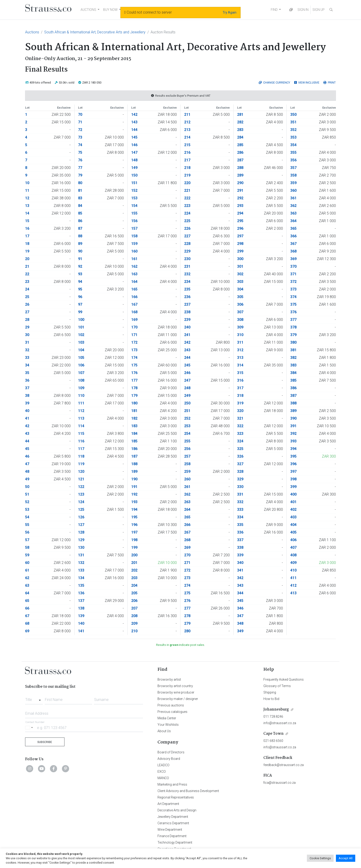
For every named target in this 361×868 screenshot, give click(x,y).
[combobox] (34, 698)
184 (134, 434)
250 (187, 403)
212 (187, 122)
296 (240, 228)
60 (27, 563)
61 (27, 570)
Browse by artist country (175, 686)
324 (240, 441)
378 (293, 327)
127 (81, 525)
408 (293, 555)
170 (134, 327)
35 (27, 373)
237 (187, 304)
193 (134, 502)
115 (81, 434)
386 (293, 388)
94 (80, 282)
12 (27, 198)
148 (134, 160)
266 (187, 525)
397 (293, 472)
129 (81, 540)
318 (240, 396)
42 (27, 426)
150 (134, 175)
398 (293, 479)
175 (134, 365)
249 (187, 396)
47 (27, 464)
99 (80, 312)
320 (240, 411)
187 (134, 456)
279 (187, 623)
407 (293, 547)
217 (187, 160)
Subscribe (45, 742)
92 (80, 266)
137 (81, 601)
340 (240, 563)
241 (187, 335)
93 (80, 274)
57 (27, 540)
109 (81, 388)
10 (27, 183)
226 (187, 228)
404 (293, 525)
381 (293, 350)
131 (81, 555)
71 (80, 122)
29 (27, 327)
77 (80, 168)
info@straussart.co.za (280, 723)
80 (80, 183)
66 (27, 608)
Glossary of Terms (277, 686)
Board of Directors (171, 752)
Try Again (230, 12)
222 (187, 198)
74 (80, 145)
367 (293, 244)
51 (27, 494)
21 (27, 266)
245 (187, 365)
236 (187, 297)
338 (240, 547)
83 (80, 198)
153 (134, 198)
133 (81, 570)
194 (134, 509)
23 (27, 282)
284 (240, 137)
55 (27, 525)
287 (240, 160)
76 (80, 160)
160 (134, 251)
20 (27, 259)
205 (134, 593)
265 (187, 517)
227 (187, 236)
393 (293, 441)
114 (81, 426)
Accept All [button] (346, 858)
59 (27, 555)
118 (81, 456)
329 (240, 479)
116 (81, 441)
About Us (164, 731)
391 (293, 426)
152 (134, 190)
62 (27, 578)
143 (134, 122)
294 (240, 213)
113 (81, 418)
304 (240, 289)
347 (240, 616)
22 (27, 274)
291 (240, 190)
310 (240, 335)
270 (187, 555)
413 (293, 593)
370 (293, 266)
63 (27, 585)
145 (134, 137)
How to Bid (271, 699)
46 (27, 456)
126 (81, 517)
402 (293, 509)
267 (187, 532)
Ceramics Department (173, 823)
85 (80, 213)
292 (240, 198)
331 (240, 494)
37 (27, 388)
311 (240, 342)
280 (187, 631)
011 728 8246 (273, 717)
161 (134, 259)
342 (240, 578)
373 (293, 289)
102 (81, 335)
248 (187, 388)
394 (293, 449)
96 (80, 297)
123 (81, 494)
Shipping (270, 692)
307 (240, 312)
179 (134, 396)
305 (240, 297)
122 (81, 487)
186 (134, 449)
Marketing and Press (172, 784)
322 (240, 426)
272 (187, 570)
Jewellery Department (173, 817)
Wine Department (170, 830)
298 (240, 244)
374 (293, 297)
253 (187, 426)
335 (240, 525)
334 (240, 517)
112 (81, 411)
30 (27, 335)
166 (134, 297)
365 (293, 228)
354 (293, 145)
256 (187, 449)
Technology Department (175, 842)
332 (240, 502)
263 (187, 502)
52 (27, 502)
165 (134, 289)
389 (293, 411)
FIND (274, 10)
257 (187, 456)
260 (187, 479)
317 (240, 388)
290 (240, 183)
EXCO (162, 772)
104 (81, 350)
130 (81, 547)
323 (240, 434)
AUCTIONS (88, 10)
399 (293, 487)
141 (81, 631)
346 (240, 608)
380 (293, 342)
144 (134, 130)
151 (134, 183)
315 (240, 373)
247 (187, 380)
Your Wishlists (168, 725)
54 (27, 517)
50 (27, 487)
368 (293, 251)
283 (240, 130)
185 (134, 441)
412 (293, 585)
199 (134, 547)
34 (27, 365)
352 (293, 130)
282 (240, 122)
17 (27, 236)
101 (81, 327)
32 (27, 350)
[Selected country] (30, 727)
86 (80, 221)
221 (187, 190)
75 (80, 152)
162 (134, 266)
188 (134, 464)
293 (240, 206)
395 (293, 456)
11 (27, 190)
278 (187, 616)
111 (81, 403)
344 (240, 593)
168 (134, 312)
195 (134, 517)
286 (240, 152)
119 (81, 464)
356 (293, 160)
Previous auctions (171, 705)
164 (134, 282)
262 (187, 494)
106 (81, 365)
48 (27, 472)
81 (80, 190)
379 (293, 335)
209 (134, 623)
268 (187, 540)
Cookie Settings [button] (320, 858)
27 (27, 312)
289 (240, 175)
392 (293, 434)
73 (80, 137)
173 (134, 350)
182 (134, 418)
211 (187, 115)
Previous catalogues (172, 712)
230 (187, 259)
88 (80, 236)
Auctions (32, 32)
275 (187, 593)
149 (134, 168)
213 (187, 130)
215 (187, 145)
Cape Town (274, 734)
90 (80, 251)
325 (240, 449)
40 (27, 411)
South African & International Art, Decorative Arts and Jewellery (95, 32)
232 (187, 274)
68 (27, 623)
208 (134, 616)
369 (293, 259)
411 (293, 578)
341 (240, 570)
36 (27, 380)
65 (27, 601)
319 (240, 403)
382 (293, 358)
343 (240, 585)
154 (134, 206)
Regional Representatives (176, 797)
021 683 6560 (273, 741)
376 (293, 312)
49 (27, 479)
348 (240, 623)
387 (293, 396)
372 (293, 282)
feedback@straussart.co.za (284, 765)
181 (134, 411)
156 (134, 221)
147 (134, 152)
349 (240, 631)
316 (240, 380)
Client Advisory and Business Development (188, 791)
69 (27, 631)
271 (187, 563)
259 (187, 472)
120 (81, 472)
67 (27, 616)
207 (134, 608)
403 (293, 517)
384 (293, 373)
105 (81, 358)
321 (240, 418)
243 (187, 350)
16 (27, 228)
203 (134, 578)
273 (187, 578)
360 (293, 190)
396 (293, 464)
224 (187, 213)
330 (240, 487)
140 (81, 623)
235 (187, 289)
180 (134, 403)
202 (134, 570)
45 (27, 449)
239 (187, 320)
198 (134, 540)
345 (240, 601)
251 (187, 411)
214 (187, 137)
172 (134, 342)
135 (81, 585)
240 (187, 327)
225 (187, 221)
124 (81, 502)
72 (80, 130)
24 (27, 289)
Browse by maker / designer (178, 699)
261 (187, 487)
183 (134, 426)
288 (240, 168)
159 (134, 244)
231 (187, 266)
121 (81, 479)
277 (187, 608)
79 (80, 175)
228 (187, 244)
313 (240, 358)
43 (27, 434)
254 (187, 434)
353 (293, 137)
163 (134, 274)
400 (293, 494)
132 (81, 563)
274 (187, 585)
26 (27, 304)
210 (134, 631)
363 (293, 213)
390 (293, 418)
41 (27, 418)
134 (81, 578)
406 (293, 540)
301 (240, 266)
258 (187, 464)
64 (27, 593)
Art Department (168, 804)
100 (81, 320)
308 (240, 320)
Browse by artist (169, 679)
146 (134, 145)
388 (293, 403)
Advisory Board (169, 759)
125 (81, 509)
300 (240, 259)
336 (240, 532)
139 (81, 616)
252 (187, 418)
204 (134, 585)
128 (81, 532)
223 (187, 206)
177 (134, 380)
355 (293, 152)
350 (293, 115)
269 (187, 547)
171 (134, 335)
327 (240, 464)
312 (240, 350)
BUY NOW (110, 10)
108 (81, 380)
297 (240, 236)
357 (293, 168)
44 (27, 441)
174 (134, 358)
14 (27, 213)
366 (293, 236)
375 (293, 304)
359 (293, 183)
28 (27, 320)
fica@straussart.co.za (279, 783)
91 (80, 259)
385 (293, 380)
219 (187, 175)
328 (240, 472)
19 (27, 251)
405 (293, 532)
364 (293, 221)
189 (134, 472)
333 (240, 509)
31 (27, 342)
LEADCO (163, 765)
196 (134, 525)
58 (27, 547)
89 (80, 244)
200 (134, 555)
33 (27, 358)
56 (27, 532)
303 (240, 282)
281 (240, 115)
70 (80, 115)
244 (187, 358)
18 (27, 244)
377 (293, 320)
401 (293, 502)
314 (240, 365)
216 (187, 152)
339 (240, 555)
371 (293, 274)
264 (187, 509)
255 (187, 441)
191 (134, 487)
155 (134, 213)
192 (134, 494)
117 (81, 449)
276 (187, 601)
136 (81, 593)
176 (134, 373)
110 (81, 396)
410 (293, 570)
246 (187, 373)
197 (134, 532)
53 (27, 509)
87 (80, 228)
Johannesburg (276, 710)
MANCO (163, 778)
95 (80, 289)
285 (240, 145)
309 (240, 327)
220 (187, 183)
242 (187, 342)
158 (134, 236)
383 (293, 365)
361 (293, 198)
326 (240, 456)
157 (134, 228)
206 (134, 601)
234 (187, 282)
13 (27, 206)
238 (187, 312)
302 (240, 274)
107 (81, 373)
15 (27, 221)
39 (27, 403)
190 (134, 479)
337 (240, 540)
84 (80, 206)
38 (27, 396)
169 (134, 320)
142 (134, 115)
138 (81, 608)
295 (240, 221)
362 (293, 206)
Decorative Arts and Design (177, 810)
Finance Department (172, 836)
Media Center (167, 718)
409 (293, 563)
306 (240, 304)
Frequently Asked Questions (284, 679)
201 (134, 563)
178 (134, 388)
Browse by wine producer (176, 692)
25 (27, 297)
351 (293, 122)
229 (187, 251)
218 (187, 168)
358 (293, 175)
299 (240, 251)
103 (81, 342)
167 (134, 304)
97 (80, 304)
